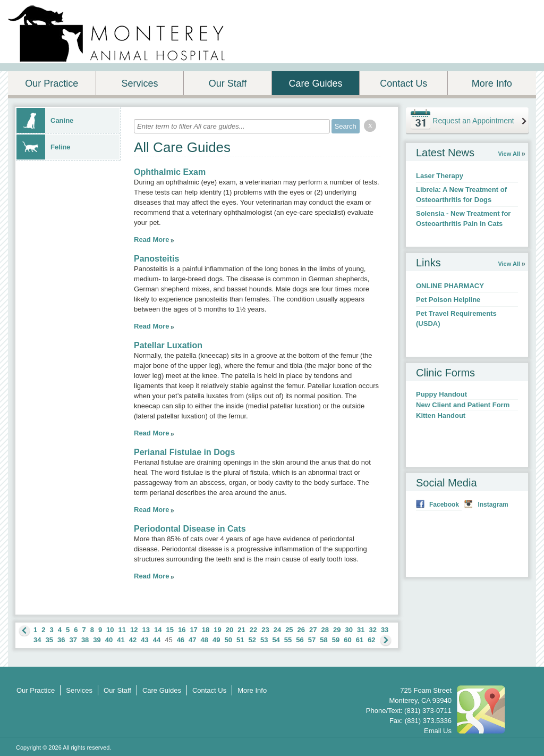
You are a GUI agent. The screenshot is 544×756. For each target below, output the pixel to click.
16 (182, 630)
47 (192, 640)
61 (360, 640)
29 (337, 630)
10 (110, 630)
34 (37, 640)
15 (169, 630)
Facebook (444, 505)
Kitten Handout (441, 415)
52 (252, 640)
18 (206, 630)
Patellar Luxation (168, 345)
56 (300, 640)
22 (253, 630)
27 (313, 630)
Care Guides (316, 83)
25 (289, 630)
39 (97, 640)
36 (61, 640)
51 (240, 640)
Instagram (493, 505)
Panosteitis (156, 259)
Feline (44, 147)
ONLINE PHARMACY (450, 286)
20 (229, 630)
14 (158, 630)
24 (277, 630)
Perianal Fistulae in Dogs (184, 452)
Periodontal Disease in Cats (190, 529)
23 (265, 630)
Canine (45, 120)
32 (372, 630)
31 (361, 630)
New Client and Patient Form (463, 405)
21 (241, 630)
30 (348, 630)
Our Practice (52, 83)
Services (139, 83)
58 (324, 640)
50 (228, 640)
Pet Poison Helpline (448, 300)
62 (371, 640)
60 (347, 640)
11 (122, 630)
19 (217, 630)
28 (325, 630)
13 (146, 630)
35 (49, 640)
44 (157, 640)
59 (336, 640)
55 (288, 640)
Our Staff (228, 83)
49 (216, 640)
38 (85, 640)
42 (133, 640)
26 (301, 630)
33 (385, 630)
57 (312, 640)
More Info (492, 83)
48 (205, 640)
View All (509, 154)
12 (134, 630)
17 (193, 630)
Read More (151, 240)
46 (181, 640)
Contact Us (403, 83)
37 (73, 640)
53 (264, 640)
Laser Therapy (440, 176)
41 (121, 640)
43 (144, 640)
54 (276, 640)
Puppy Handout (441, 394)
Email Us (438, 731)
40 (109, 640)
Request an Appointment (473, 121)
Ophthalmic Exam (170, 172)
